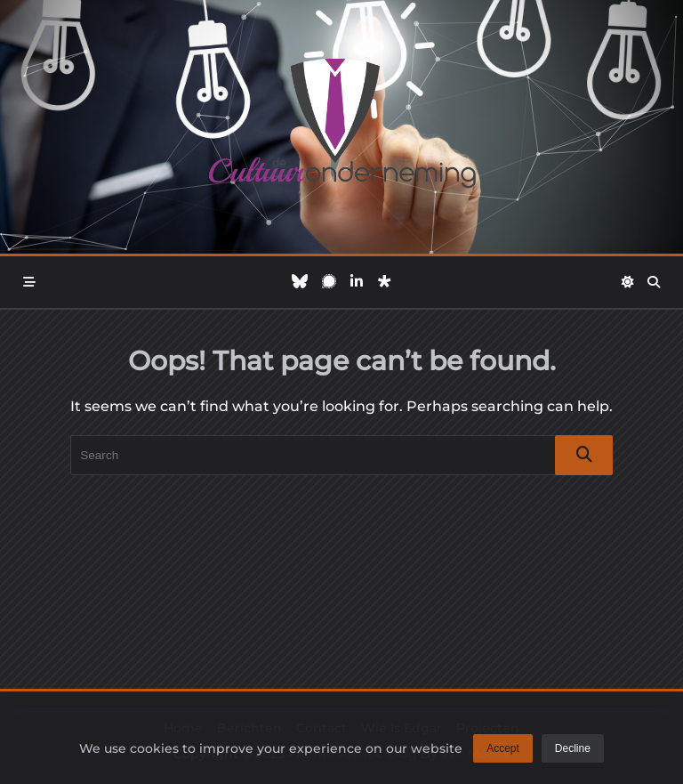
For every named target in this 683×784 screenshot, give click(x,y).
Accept (503, 750)
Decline (573, 750)
